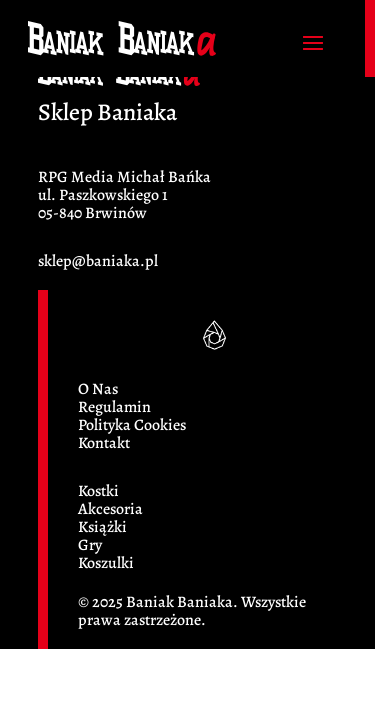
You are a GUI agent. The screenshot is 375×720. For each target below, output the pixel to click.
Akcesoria (110, 509)
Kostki (98, 491)
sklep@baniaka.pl (98, 261)
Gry (90, 545)
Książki (102, 527)
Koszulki (106, 563)
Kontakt (104, 443)
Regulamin (114, 407)
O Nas (98, 389)
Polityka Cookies (132, 425)
